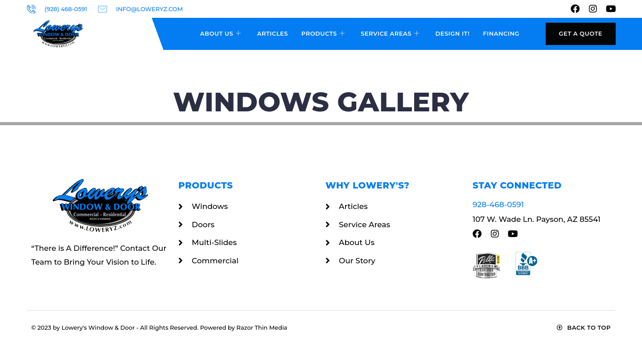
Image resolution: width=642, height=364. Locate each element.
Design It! (452, 33)
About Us (221, 34)
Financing (501, 33)
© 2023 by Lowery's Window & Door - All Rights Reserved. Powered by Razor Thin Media (159, 327)
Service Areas (390, 34)
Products (323, 34)
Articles (273, 33)
